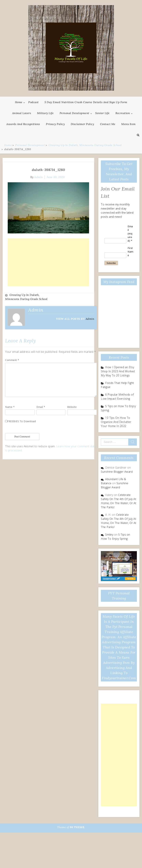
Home (19, 102)
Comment (12, 360)
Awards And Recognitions (23, 124)
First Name (131, 252)
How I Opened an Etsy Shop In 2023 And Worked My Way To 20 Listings (118, 371)
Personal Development (75, 113)
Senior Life (102, 113)
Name (10, 407)
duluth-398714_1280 (48, 170)
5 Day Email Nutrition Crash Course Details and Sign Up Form (86, 102)
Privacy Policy (55, 124)
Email (41, 407)
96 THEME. (77, 827)
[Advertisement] (48, 262)
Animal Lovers (22, 113)
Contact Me (108, 124)
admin (39, 177)
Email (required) (130, 234)
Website (72, 407)
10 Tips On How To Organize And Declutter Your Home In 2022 (116, 422)
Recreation (123, 113)
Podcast (33, 102)
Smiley (109, 535)
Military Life (45, 113)
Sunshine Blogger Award (117, 472)
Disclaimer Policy (82, 124)
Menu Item (128, 124)
